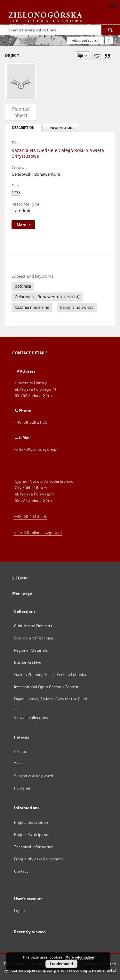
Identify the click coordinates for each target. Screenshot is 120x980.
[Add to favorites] (96, 56)
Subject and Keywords (34, 776)
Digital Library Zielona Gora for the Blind (51, 699)
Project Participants (32, 835)
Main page (22, 593)
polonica (23, 286)
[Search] (111, 30)
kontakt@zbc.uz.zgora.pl (36, 449)
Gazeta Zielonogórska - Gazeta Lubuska (50, 675)
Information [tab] (61, 128)
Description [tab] (23, 128)
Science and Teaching (34, 638)
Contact (21, 871)
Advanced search (85, 40)
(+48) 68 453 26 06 (30, 516)
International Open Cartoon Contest (46, 687)
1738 (16, 193)
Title (18, 764)
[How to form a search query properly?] (109, 40)
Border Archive (28, 662)
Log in (20, 911)
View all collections (31, 718)
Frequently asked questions (39, 859)
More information (80, 957)
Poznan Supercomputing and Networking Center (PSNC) (63, 970)
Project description (31, 822)
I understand (61, 964)
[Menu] (113, 5)
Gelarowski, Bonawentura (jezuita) (47, 297)
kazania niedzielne (32, 307)
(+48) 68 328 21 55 (30, 422)
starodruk (21, 211)
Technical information (34, 847)
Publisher (23, 788)
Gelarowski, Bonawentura (36, 174)
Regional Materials (31, 650)
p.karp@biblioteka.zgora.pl (38, 532)
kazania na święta (77, 307)
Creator (21, 752)
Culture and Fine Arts (33, 626)
